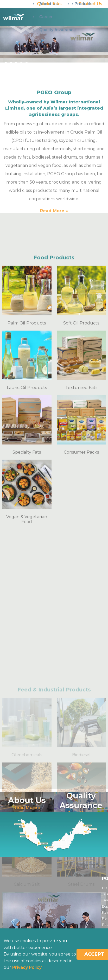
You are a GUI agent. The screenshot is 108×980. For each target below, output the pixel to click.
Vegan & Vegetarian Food (27, 651)
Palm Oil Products (27, 454)
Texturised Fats (81, 519)
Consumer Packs (81, 584)
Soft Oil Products (81, 454)
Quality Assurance (58, 30)
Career (46, 17)
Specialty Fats (27, 584)
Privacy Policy (27, 967)
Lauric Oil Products (27, 519)
